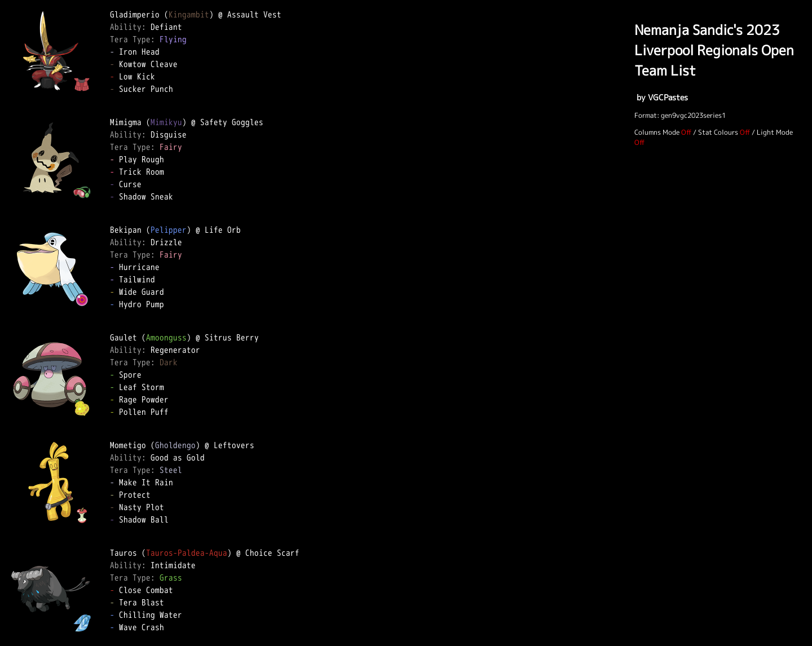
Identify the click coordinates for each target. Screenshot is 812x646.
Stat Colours (718, 132)
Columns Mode (657, 132)
